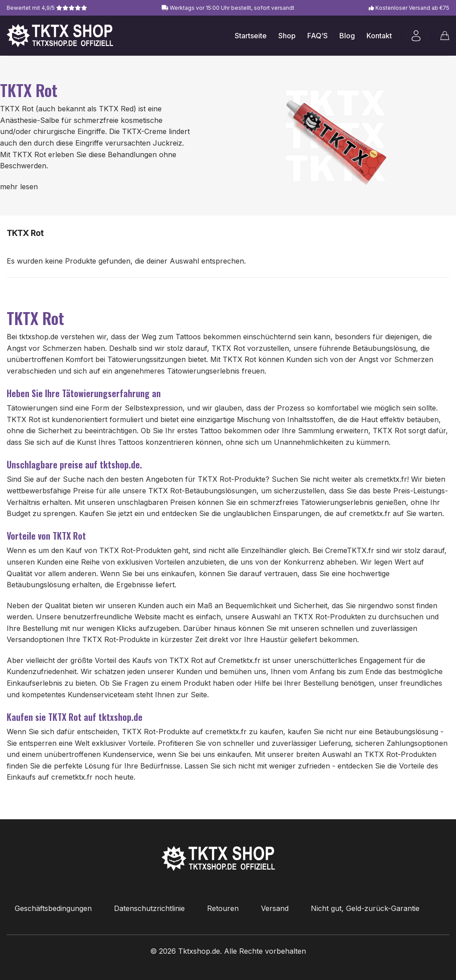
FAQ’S (318, 36)
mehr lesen (19, 187)
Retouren (223, 908)
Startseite (251, 36)
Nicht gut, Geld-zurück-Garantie (365, 908)
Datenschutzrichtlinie (149, 908)
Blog (347, 36)
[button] (416, 36)
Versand (275, 908)
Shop (287, 36)
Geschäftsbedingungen (53, 908)
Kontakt (379, 36)
